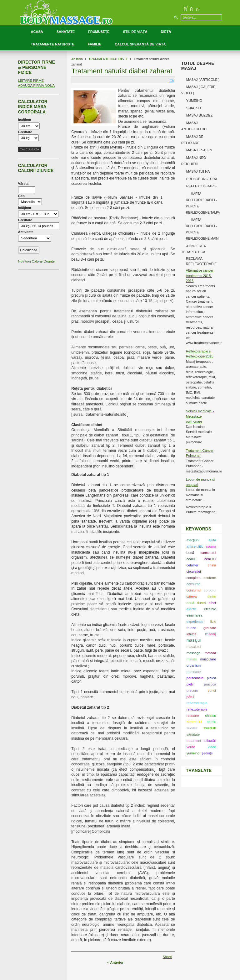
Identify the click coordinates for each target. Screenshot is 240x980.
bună (190, 553)
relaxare (193, 716)
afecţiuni (193, 540)
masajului (194, 647)
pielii (190, 684)
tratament (194, 741)
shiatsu (211, 716)
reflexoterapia (197, 703)
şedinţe (207, 753)
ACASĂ (37, 32)
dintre (212, 597)
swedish (210, 728)
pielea (211, 678)
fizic (213, 622)
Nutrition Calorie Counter (37, 261)
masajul (194, 640)
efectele (210, 609)
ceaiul (191, 559)
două (190, 603)
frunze (191, 628)
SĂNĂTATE (66, 32)
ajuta (212, 540)
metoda (210, 653)
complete (194, 578)
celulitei (192, 565)
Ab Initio (77, 59)
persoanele (195, 678)
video (212, 747)
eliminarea (195, 615)
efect (212, 603)
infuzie (192, 634)
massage (194, 653)
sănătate (193, 734)
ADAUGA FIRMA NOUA (36, 86)
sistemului (194, 722)
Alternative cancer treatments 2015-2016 (200, 276)
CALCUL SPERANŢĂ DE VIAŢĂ (140, 44)
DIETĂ (166, 32)
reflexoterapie (197, 709)
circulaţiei (194, 571)
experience (195, 622)
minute (192, 659)
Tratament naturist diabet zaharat (122, 71)
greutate (210, 628)
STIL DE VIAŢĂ (135, 32)
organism (194, 665)
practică (210, 684)
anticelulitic (195, 546)
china (212, 565)
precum (192, 691)
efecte (191, 609)
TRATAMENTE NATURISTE (53, 44)
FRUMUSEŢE (99, 32)
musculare (208, 659)
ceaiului (210, 559)
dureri (201, 603)
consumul (194, 590)
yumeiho (193, 753)
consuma (194, 584)
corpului (210, 590)
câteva (192, 597)
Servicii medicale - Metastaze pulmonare (200, 416)
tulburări (210, 741)
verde (191, 747)
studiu (211, 722)
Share (167, 957)
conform (210, 578)
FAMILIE (95, 44)
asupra (211, 546)
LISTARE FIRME (31, 81)
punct (212, 691)
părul (190, 697)
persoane (194, 672)
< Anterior (115, 962)
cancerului (208, 553)
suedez (192, 728)
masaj (210, 634)
